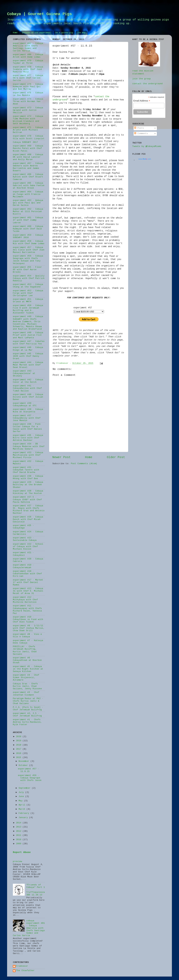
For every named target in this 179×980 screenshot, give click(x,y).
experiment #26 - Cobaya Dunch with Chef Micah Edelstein (28, 519)
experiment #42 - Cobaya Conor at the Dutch (28, 381)
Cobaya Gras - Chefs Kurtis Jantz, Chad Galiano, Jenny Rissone (27, 686)
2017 (19, 749)
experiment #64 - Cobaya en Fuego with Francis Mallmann (28, 194)
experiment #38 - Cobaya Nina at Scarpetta (28, 411)
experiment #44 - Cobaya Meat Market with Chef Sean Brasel (28, 365)
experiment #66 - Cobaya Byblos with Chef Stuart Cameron (28, 177)
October (24, 765)
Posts (139, 128)
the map (82, 33)
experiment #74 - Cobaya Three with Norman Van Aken (28, 102)
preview (17, 862)
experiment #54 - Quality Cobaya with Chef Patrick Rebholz (29, 278)
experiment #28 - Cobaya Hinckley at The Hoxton (28, 492)
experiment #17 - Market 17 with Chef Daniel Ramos (28, 582)
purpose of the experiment (37, 33)
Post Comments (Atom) (84, 464)
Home (15, 33)
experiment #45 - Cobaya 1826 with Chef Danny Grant (28, 356)
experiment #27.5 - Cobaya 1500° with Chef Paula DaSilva (27, 500)
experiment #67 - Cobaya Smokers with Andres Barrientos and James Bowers (28, 167)
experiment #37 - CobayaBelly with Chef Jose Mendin (27, 418)
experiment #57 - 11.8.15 (29, 770)
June (22, 797)
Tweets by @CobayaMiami (147, 146)
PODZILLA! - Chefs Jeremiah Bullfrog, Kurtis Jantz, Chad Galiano (25, 650)
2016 (19, 753)
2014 (19, 823)
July (22, 792)
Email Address (142, 101)
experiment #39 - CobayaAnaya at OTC (25, 405)
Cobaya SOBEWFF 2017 (25, 142)
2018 (19, 745)
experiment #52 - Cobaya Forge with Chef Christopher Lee (28, 293)
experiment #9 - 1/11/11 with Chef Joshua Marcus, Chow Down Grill (29, 628)
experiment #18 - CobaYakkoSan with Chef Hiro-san (27, 574)
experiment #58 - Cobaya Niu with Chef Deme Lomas (29, 242)
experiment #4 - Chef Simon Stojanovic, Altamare (26, 678)
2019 (19, 741)
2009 (19, 844)
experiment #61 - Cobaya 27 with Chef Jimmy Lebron (28, 220)
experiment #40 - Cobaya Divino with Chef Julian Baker (28, 397)
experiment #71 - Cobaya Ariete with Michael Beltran (28, 130)
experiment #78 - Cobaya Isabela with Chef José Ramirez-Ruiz (28, 69)
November (25, 761)
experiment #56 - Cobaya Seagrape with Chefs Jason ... (30, 779)
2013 (19, 827)
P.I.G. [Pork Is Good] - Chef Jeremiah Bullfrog (28, 709)
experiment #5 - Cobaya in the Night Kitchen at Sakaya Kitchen (28, 669)
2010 (19, 840)
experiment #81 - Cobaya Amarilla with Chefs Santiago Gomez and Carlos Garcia (28, 47)
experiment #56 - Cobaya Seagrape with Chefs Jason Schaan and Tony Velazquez (28, 260)
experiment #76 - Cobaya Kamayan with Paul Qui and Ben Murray (28, 87)
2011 (19, 835)
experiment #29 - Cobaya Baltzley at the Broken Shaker (28, 485)
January (24, 818)
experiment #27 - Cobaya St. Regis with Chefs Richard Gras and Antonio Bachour (29, 509)
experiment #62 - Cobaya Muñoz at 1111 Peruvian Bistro (28, 212)
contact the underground (148, 84)
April (23, 805)
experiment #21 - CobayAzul (23, 554)
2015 (19, 758)
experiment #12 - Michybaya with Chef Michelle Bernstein (25, 600)
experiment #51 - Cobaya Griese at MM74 (28, 301)
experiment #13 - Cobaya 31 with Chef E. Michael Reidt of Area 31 (28, 591)
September (25, 788)
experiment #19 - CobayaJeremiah (23, 566)
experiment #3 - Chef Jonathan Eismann (26, 694)
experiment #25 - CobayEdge (23, 527)
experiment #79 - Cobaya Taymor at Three (28, 62)
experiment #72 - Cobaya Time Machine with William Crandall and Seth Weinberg (28, 120)
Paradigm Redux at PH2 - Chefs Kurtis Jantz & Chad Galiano (28, 701)
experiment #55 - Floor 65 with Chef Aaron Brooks (27, 270)
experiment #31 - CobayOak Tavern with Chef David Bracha (26, 470)
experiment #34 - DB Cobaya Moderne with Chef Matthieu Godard (29, 446)
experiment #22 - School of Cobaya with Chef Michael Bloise (28, 547)
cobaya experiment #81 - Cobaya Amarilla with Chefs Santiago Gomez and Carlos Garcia (29, 928)
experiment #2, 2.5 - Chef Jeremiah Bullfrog (27, 715)
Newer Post (61, 457)
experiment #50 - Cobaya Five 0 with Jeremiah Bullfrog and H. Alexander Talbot (28, 309)
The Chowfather (25, 971)
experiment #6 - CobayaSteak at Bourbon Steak (27, 660)
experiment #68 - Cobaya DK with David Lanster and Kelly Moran (28, 157)
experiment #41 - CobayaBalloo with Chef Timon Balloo (27, 388)
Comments (141, 134)
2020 (19, 737)
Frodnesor (22, 966)
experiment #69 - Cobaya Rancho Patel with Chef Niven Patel (28, 148)
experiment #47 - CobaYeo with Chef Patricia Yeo (29, 343)
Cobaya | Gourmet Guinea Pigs (39, 14)
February (25, 813)
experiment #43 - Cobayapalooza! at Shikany (24, 374)
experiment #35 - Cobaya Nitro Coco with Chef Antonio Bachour (28, 438)
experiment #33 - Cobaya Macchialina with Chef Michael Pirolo (28, 455)
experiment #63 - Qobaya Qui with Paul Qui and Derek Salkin (28, 203)
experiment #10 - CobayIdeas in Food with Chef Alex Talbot (28, 619)
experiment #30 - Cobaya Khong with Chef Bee (28, 477)
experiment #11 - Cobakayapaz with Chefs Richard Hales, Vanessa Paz (27, 610)
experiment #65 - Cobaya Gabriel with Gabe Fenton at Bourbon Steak (29, 186)
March (23, 809)
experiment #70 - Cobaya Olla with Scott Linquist (29, 137)
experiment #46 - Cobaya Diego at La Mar (28, 349)
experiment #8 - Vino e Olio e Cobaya (27, 636)
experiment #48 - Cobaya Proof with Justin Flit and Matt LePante (28, 335)
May (21, 801)
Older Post (116, 457)
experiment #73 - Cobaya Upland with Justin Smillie (28, 110)
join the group (142, 79)
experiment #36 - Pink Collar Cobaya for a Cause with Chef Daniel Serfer (27, 428)
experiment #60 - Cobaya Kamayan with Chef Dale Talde (28, 229)
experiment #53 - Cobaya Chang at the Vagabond (28, 286)
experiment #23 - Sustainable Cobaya (25, 539)
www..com (145, 159)
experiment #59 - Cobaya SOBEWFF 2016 (28, 236)
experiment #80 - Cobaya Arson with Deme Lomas (28, 56)
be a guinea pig (64, 33)
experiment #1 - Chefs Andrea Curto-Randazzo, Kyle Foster (27, 722)
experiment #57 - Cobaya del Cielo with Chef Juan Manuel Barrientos (29, 250)
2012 (19, 831)
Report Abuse (22, 852)
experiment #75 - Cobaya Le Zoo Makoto (28, 94)
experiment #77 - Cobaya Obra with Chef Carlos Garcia (28, 78)
